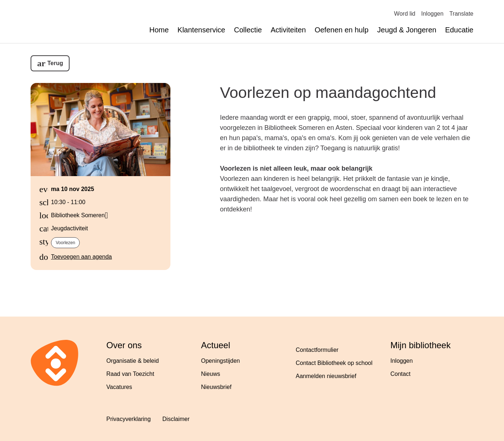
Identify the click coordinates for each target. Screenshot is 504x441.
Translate (461, 14)
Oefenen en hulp (342, 30)
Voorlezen (65, 243)
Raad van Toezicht (130, 374)
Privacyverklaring (129, 419)
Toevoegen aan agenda (81, 257)
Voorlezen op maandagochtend (328, 92)
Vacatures (119, 387)
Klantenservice (201, 30)
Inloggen (432, 14)
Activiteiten (288, 30)
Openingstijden (220, 361)
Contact (400, 374)
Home (159, 30)
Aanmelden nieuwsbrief (326, 376)
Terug (55, 63)
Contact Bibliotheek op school (334, 363)
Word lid (405, 14)
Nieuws (210, 374)
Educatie (459, 30)
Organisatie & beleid (133, 361)
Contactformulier (317, 350)
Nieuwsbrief (216, 387)
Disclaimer (176, 419)
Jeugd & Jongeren (407, 30)
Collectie (248, 30)
